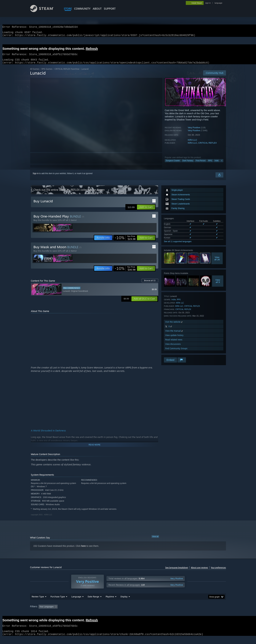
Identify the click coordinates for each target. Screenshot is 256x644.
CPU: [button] (172, 613)
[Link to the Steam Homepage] (44, 11)
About (97, 9)
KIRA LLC (192, 144)
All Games (35, 73)
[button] (146, 211)
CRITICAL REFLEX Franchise (67, 73)
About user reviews (199, 571)
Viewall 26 (217, 262)
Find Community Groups (176, 352)
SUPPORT (110, 9)
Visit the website (174, 326)
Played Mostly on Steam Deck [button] (128, 613)
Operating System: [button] (156, 613)
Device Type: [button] (197, 613)
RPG (210, 164)
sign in (208, 3)
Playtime (110, 603)
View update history (174, 339)
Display (124, 603)
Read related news (174, 344)
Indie (217, 164)
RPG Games (47, 73)
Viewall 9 (218, 285)
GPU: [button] (183, 613)
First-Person (201, 164)
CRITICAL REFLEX (208, 147)
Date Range (93, 603)
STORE (68, 9)
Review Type (38, 603)
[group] (128, 613)
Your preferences (218, 571)
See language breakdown (177, 571)
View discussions (173, 348)
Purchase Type (58, 603)
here (83, 550)
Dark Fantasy (188, 164)
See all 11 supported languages (178, 245)
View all (155, 540)
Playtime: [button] (105, 613)
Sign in (36, 177)
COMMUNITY (82, 9)
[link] (125, 242)
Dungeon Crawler (173, 164)
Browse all (150, 284)
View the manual (174, 335)
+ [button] (222, 164)
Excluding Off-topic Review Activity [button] (80, 613)
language (218, 3)
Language (76, 603)
